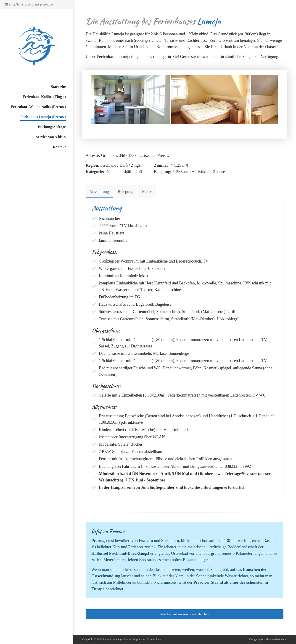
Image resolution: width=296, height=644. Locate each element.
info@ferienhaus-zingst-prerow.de (31, 4)
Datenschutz (154, 639)
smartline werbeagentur (274, 639)
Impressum (139, 639)
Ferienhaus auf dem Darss (37, 46)
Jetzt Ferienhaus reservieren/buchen (185, 614)
